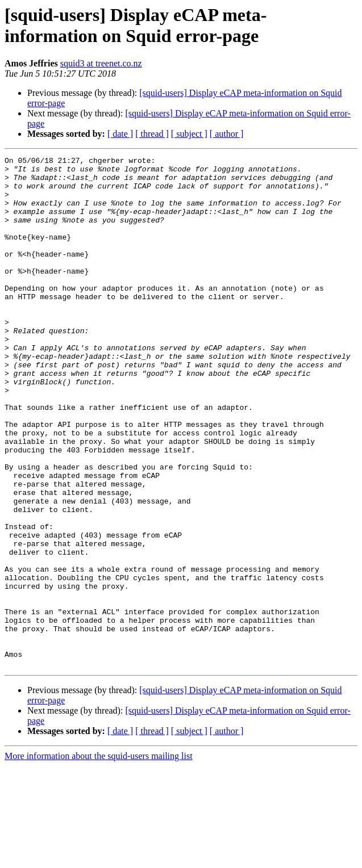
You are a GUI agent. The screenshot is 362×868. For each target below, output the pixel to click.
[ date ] (120, 134)
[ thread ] (152, 134)
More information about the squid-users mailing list (99, 858)
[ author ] (227, 134)
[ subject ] (189, 134)
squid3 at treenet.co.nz (101, 63)
